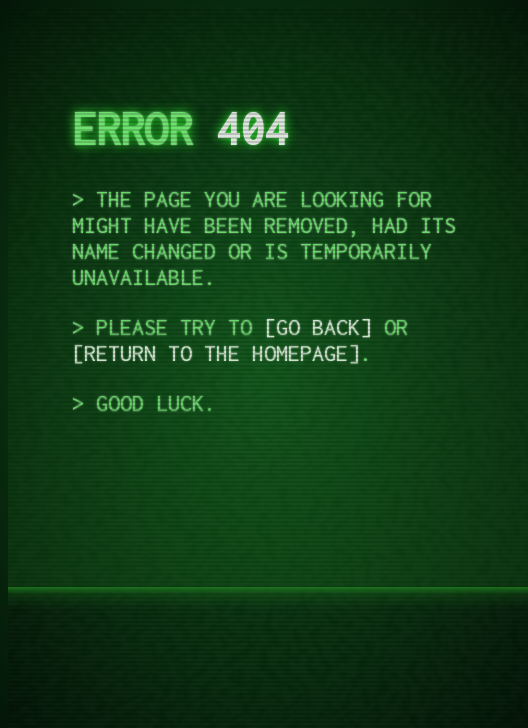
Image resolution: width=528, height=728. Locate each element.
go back (318, 327)
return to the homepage (216, 353)
